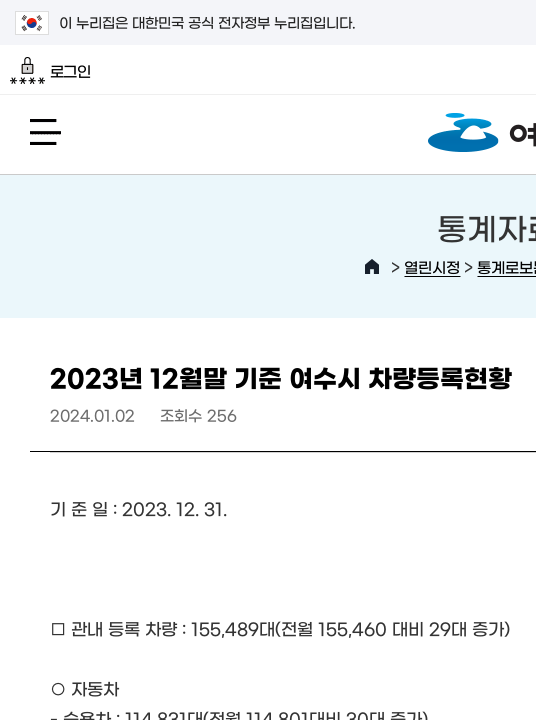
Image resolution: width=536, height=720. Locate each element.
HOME (372, 267)
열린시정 (432, 266)
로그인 (50, 71)
